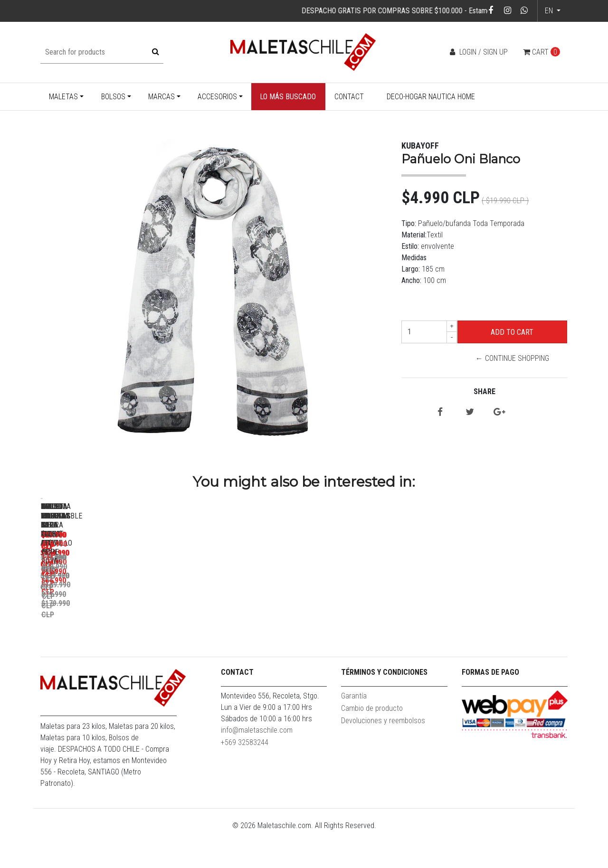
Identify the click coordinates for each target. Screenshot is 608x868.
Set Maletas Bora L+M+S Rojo (240, 632)
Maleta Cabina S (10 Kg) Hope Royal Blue (506, 637)
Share (484, 392)
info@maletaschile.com (257, 767)
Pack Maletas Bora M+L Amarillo (107, 632)
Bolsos (113, 97)
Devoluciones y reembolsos (383, 757)
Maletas (63, 97)
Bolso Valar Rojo (373, 632)
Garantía (354, 732)
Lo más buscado (288, 97)
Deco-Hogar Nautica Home (431, 97)
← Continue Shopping (512, 358)
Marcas (161, 97)
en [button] (550, 11)
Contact (349, 97)
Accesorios (217, 97)
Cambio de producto (372, 745)
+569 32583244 (245, 779)
